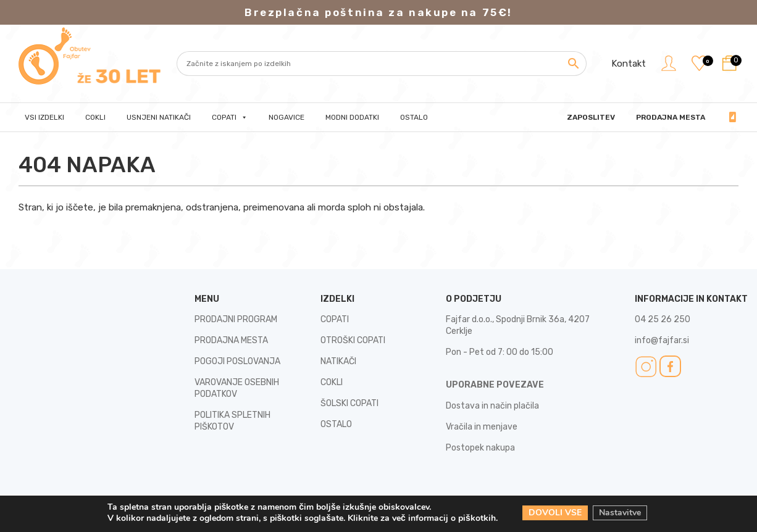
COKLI (332, 382)
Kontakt (629, 64)
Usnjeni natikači (159, 117)
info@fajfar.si (662, 340)
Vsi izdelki (44, 117)
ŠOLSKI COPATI (349, 403)
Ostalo (414, 117)
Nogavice (286, 117)
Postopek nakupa (480, 448)
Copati (230, 117)
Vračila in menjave (482, 427)
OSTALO (336, 424)
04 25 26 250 (729, 117)
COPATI (335, 319)
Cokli (95, 117)
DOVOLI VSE (555, 513)
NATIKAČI (338, 361)
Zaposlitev (591, 117)
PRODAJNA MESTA (671, 117)
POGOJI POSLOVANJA (237, 361)
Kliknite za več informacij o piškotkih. (423, 518)
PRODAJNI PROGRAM (236, 319)
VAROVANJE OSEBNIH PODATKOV (237, 388)
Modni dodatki (352, 117)
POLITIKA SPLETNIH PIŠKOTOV (232, 421)
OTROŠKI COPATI (353, 340)
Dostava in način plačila (492, 406)
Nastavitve (620, 513)
